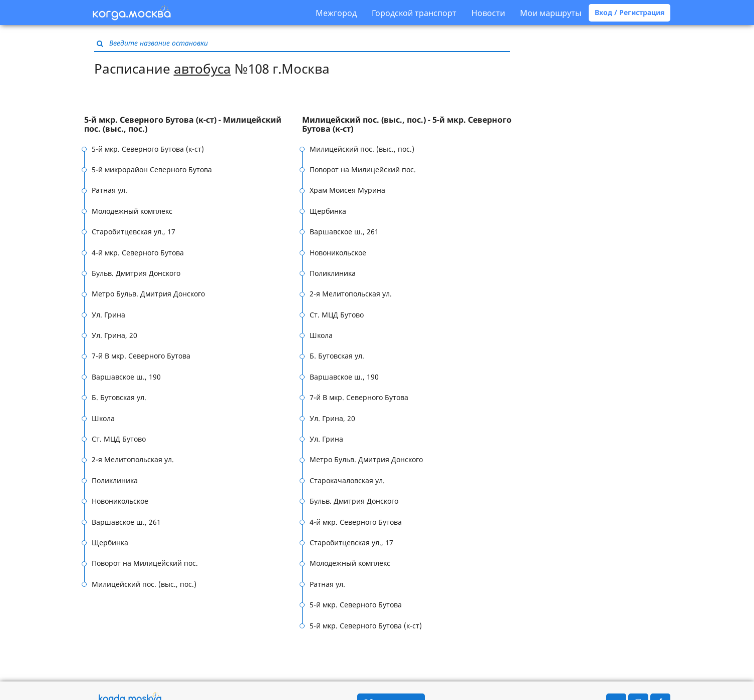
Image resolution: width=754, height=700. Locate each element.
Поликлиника (115, 480)
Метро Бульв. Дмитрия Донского (148, 294)
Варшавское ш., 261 (126, 522)
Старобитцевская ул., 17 (134, 232)
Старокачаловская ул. (347, 480)
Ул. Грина (108, 315)
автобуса (202, 69)
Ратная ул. (109, 190)
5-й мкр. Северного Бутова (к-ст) (148, 149)
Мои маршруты (551, 13)
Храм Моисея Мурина (347, 190)
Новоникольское (120, 501)
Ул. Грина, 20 (114, 335)
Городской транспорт (414, 13)
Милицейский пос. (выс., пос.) (144, 584)
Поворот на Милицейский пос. (145, 563)
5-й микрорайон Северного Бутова (152, 169)
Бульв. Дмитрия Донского (136, 273)
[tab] (193, 124)
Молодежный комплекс (132, 211)
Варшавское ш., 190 (126, 377)
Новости (488, 13)
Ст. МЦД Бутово (119, 439)
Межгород (336, 13)
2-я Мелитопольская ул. (133, 459)
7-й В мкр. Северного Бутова (141, 356)
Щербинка (110, 543)
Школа (103, 418)
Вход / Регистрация (630, 12)
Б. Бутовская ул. (119, 397)
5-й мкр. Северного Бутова (356, 605)
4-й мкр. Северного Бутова (138, 253)
